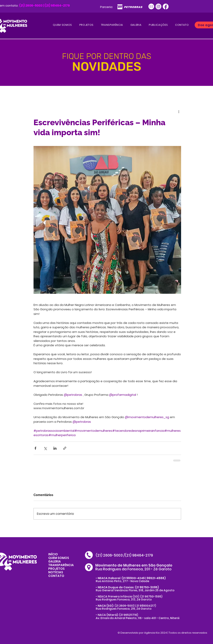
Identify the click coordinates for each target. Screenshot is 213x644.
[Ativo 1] (151, 6)
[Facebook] (166, 6)
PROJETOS (56, 569)
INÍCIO (53, 554)
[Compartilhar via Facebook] (35, 448)
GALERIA (55, 561)
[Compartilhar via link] (65, 448)
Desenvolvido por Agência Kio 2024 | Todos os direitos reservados (164, 633)
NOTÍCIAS (56, 572)
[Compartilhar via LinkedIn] (55, 448)
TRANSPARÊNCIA (61, 565)
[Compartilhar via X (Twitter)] (45, 448)
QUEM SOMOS (59, 558)
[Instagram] (158, 6)
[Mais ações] (179, 111)
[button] (158, 25)
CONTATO (56, 576)
